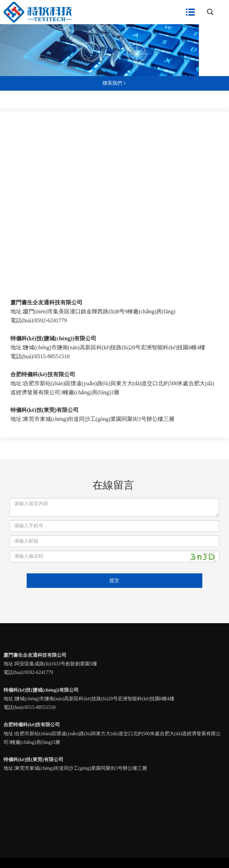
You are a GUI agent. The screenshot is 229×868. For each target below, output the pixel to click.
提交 (114, 580)
